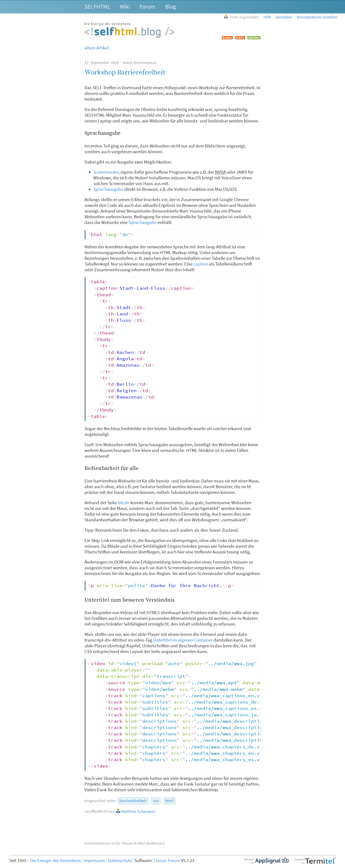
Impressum (94, 861)
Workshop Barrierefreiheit (125, 72)
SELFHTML (97, 6)
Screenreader (106, 172)
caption (201, 264)
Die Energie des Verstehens (56, 861)
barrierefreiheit (133, 801)
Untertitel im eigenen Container (183, 640)
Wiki (125, 6)
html (169, 801)
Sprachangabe (143, 222)
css (156, 801)
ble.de (124, 503)
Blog (170, 6)
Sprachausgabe (108, 189)
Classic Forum (167, 861)
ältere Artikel (96, 48)
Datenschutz (120, 861)
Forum (147, 6)
